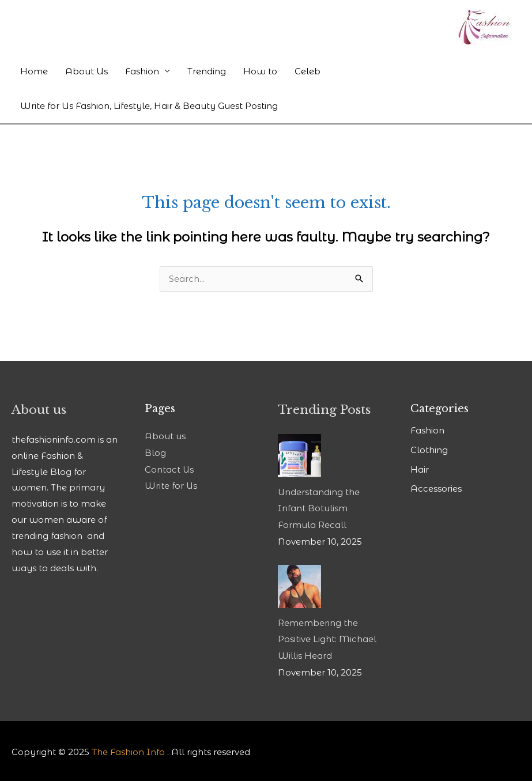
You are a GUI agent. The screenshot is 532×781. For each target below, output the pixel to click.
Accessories (436, 488)
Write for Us (171, 485)
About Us (86, 71)
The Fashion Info (128, 750)
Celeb (307, 71)
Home (34, 71)
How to (260, 71)
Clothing (429, 450)
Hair (420, 469)
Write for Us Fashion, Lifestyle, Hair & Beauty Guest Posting (149, 106)
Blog (155, 453)
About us (165, 437)
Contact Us (169, 469)
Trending (207, 71)
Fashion (142, 71)
